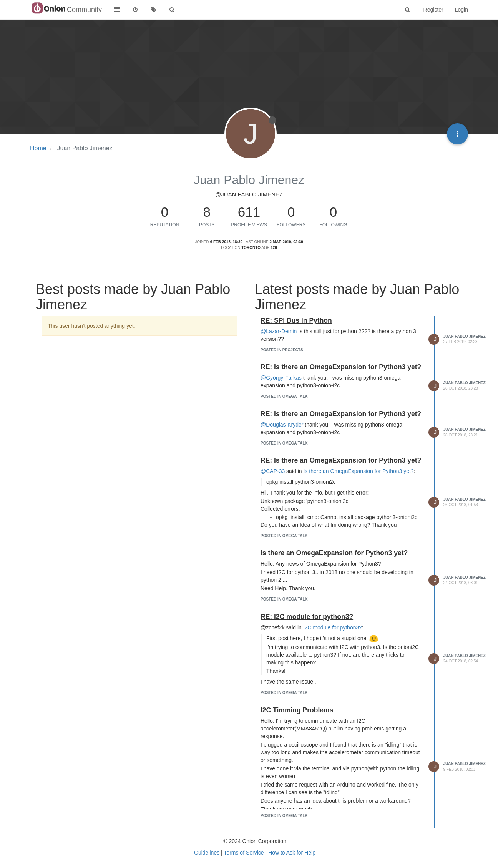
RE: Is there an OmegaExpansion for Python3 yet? (341, 367)
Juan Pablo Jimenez (465, 336)
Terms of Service (244, 853)
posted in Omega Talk (284, 396)
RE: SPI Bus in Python (296, 320)
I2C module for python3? (333, 627)
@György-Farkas (281, 378)
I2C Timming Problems (297, 710)
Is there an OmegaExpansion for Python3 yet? (358, 471)
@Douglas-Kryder (282, 425)
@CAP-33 (273, 471)
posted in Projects (282, 350)
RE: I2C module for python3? (307, 617)
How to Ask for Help (292, 853)
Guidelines (207, 853)
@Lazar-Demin (279, 331)
